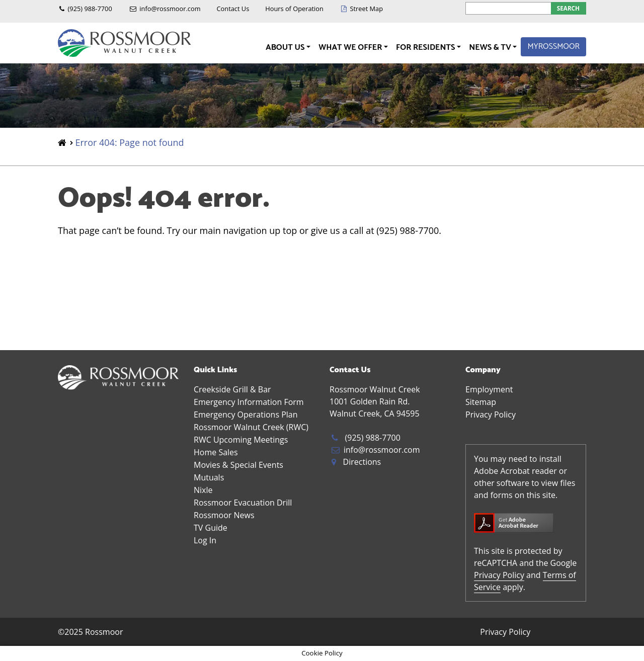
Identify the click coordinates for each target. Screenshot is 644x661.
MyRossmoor (553, 47)
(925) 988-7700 (90, 9)
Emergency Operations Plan (246, 415)
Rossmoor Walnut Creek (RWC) (251, 427)
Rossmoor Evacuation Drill (243, 503)
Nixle (203, 490)
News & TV (491, 48)
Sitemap (481, 402)
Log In (205, 540)
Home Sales (216, 452)
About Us (286, 48)
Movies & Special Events (238, 465)
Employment (489, 389)
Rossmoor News (224, 515)
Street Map (366, 9)
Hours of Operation (294, 9)
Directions (362, 462)
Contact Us (233, 9)
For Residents (426, 48)
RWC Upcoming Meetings (241, 440)
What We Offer (351, 48)
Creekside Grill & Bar (232, 389)
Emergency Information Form (249, 402)
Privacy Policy (491, 415)
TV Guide (211, 528)
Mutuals (209, 477)
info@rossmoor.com (170, 9)
